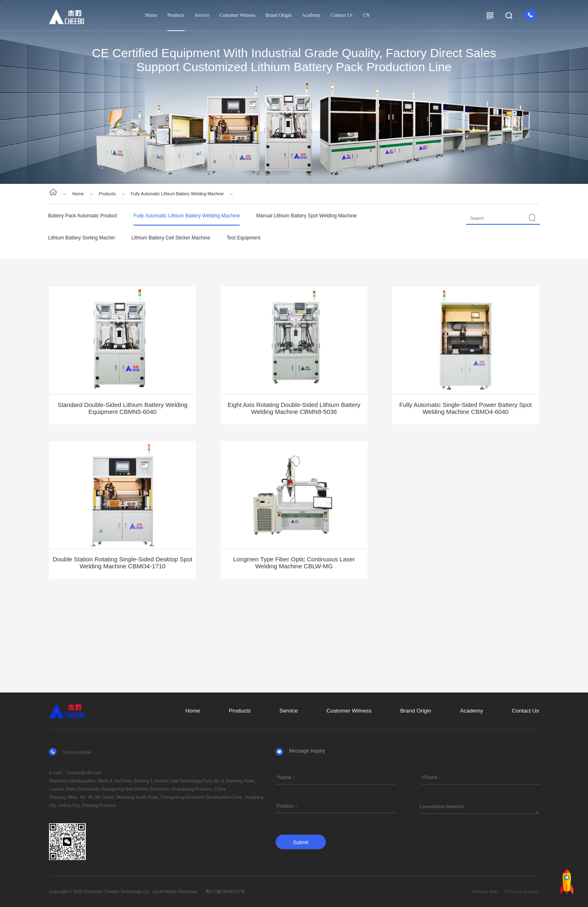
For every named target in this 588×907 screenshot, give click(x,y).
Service (202, 15)
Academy (311, 15)
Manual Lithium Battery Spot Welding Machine (307, 216)
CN (366, 15)
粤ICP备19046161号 (225, 891)
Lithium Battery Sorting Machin (81, 238)
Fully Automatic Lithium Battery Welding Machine (177, 194)
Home (151, 15)
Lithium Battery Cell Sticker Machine (171, 238)
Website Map (514, 891)
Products (176, 15)
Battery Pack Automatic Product (83, 216)
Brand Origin (278, 15)
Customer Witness (238, 15)
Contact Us (342, 15)
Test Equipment (244, 238)
